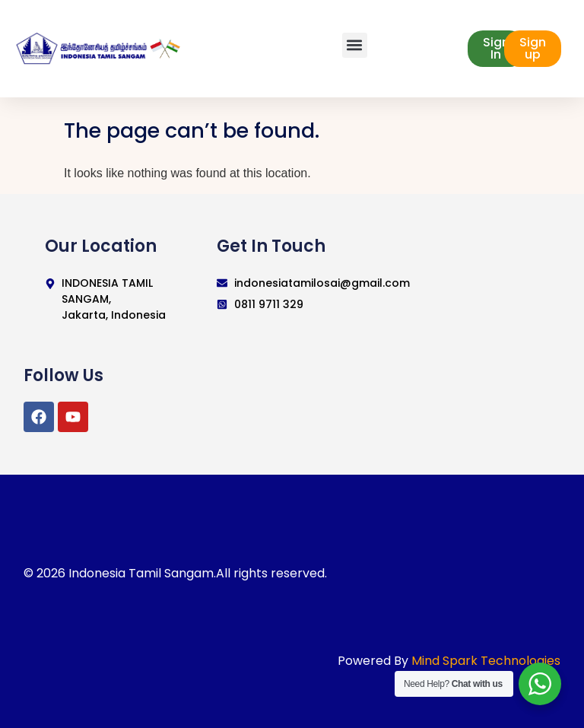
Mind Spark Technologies (486, 661)
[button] (355, 45)
